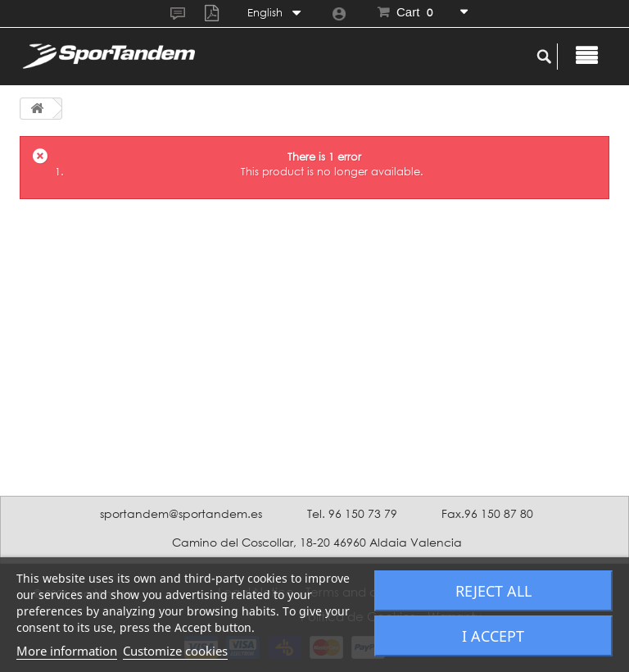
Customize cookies (175, 651)
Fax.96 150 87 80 (487, 513)
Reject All (493, 591)
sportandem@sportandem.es (181, 513)
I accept (493, 636)
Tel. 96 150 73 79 (352, 513)
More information (67, 651)
